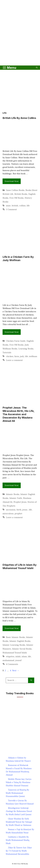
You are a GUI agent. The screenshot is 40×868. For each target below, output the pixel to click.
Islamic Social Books (22, 649)
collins (22, 206)
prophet (18, 514)
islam (24, 657)
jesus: (25, 510)
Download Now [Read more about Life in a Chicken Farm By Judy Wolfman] (12, 332)
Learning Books (26, 349)
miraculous (8, 514)
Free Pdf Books (16, 198)
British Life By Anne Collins (19, 118)
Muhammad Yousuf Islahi (15, 653)
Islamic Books (13, 494)
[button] (37, 68)
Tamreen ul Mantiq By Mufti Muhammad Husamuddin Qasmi (17, 793)
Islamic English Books (20, 641)
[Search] (31, 680)
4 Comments (12, 664)
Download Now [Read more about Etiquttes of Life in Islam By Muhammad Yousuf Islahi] (12, 628)
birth (19, 510)
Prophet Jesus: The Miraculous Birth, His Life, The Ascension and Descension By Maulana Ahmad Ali (18, 414)
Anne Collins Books (15, 190)
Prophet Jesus (20, 502)
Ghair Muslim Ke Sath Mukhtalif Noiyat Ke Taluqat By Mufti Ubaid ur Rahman (19, 822)
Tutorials (7, 353)
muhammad (8, 660)
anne (8, 206)
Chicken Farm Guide (16, 341)
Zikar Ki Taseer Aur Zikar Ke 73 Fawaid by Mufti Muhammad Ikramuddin (19, 851)
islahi (18, 657)
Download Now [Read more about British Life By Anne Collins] (12, 181)
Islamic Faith (16, 498)
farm (17, 356)
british (15, 206)
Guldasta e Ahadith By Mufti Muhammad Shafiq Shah (17, 840)
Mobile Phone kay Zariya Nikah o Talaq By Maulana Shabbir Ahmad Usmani (19, 782)
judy (22, 356)
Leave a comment (14, 360)
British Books (21, 194)
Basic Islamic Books (15, 637)
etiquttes (10, 657)
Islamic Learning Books (14, 645)
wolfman (33, 356)
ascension (11, 510)
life (28, 206)
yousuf (18, 660)
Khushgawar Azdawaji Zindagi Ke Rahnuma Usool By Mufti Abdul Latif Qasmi (19, 811)
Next (16, 671)
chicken (10, 356)
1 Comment (11, 210)
